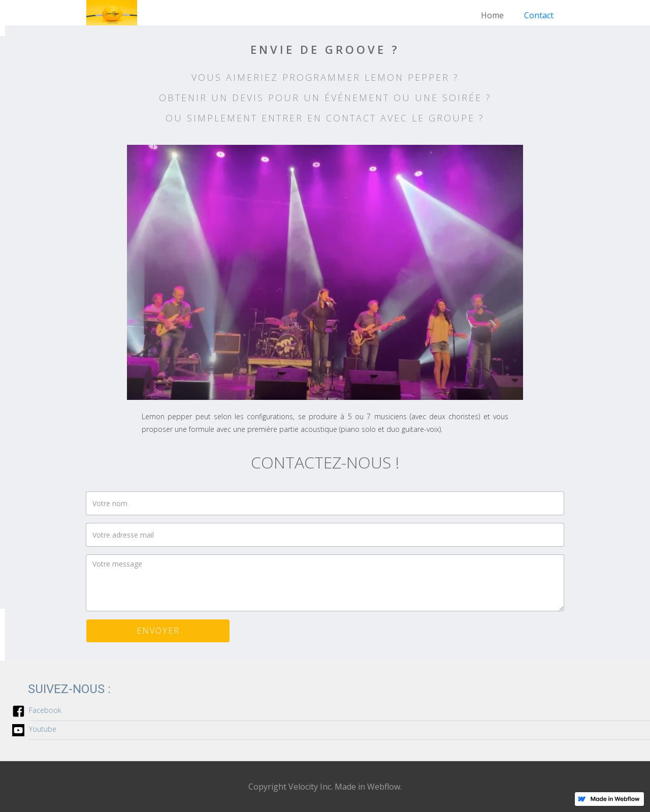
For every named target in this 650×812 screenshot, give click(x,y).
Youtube (43, 729)
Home (492, 15)
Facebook (45, 710)
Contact (539, 15)
